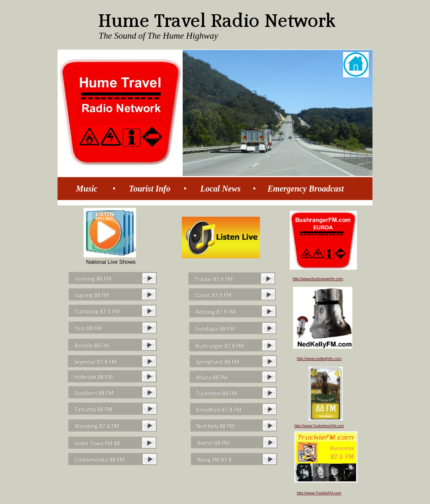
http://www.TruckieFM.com (319, 493)
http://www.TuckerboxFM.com (319, 426)
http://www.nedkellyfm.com (319, 359)
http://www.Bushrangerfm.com (318, 279)
